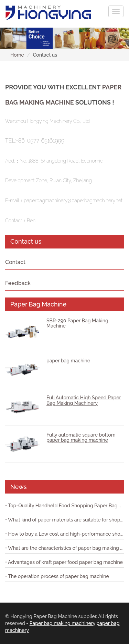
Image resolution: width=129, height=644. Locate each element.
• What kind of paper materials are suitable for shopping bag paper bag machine (64, 520)
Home (17, 55)
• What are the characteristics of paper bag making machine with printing (64, 548)
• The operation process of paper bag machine (57, 576)
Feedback (18, 283)
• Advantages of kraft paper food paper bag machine (64, 562)
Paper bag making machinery (62, 623)
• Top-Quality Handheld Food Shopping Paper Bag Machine (64, 506)
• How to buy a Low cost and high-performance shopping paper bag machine (64, 534)
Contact (15, 262)
